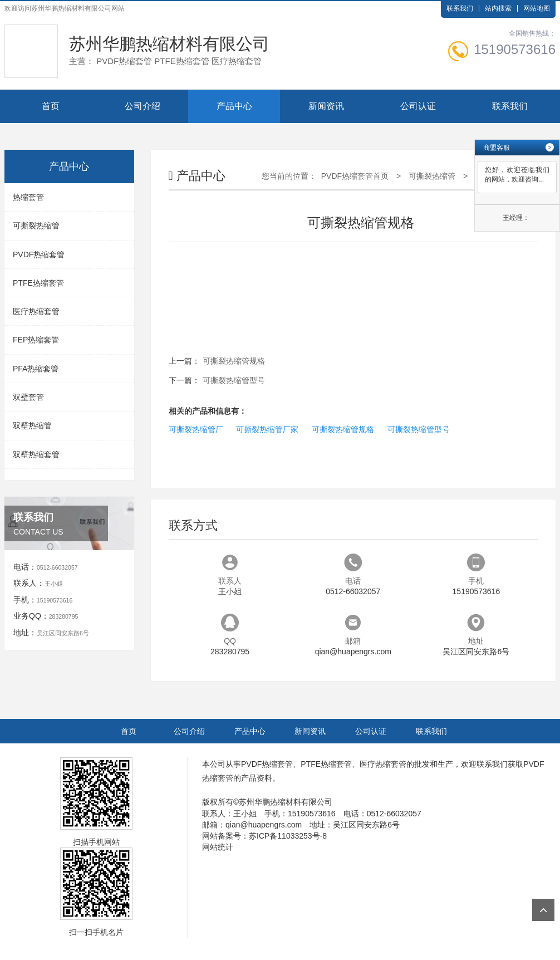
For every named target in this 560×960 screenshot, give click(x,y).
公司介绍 (143, 106)
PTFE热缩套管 (38, 283)
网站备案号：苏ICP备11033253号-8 (264, 836)
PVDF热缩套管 (39, 254)
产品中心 (234, 106)
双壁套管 (28, 397)
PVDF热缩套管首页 (355, 176)
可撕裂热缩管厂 (196, 429)
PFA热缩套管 (36, 369)
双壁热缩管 (32, 425)
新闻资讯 (326, 106)
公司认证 (418, 106)
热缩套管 (28, 197)
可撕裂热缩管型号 (234, 380)
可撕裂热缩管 (36, 226)
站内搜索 (498, 8)
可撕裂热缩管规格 (234, 361)
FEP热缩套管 (36, 340)
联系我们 (460, 8)
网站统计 (218, 847)
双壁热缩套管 (36, 454)
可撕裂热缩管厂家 (267, 429)
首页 (51, 106)
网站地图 (537, 8)
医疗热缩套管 (36, 311)
